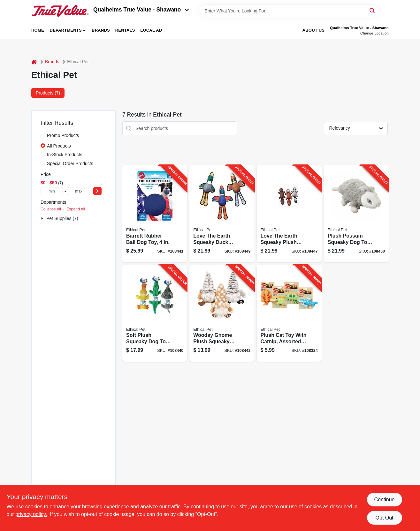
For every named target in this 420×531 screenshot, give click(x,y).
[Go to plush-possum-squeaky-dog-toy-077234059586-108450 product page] (356, 214)
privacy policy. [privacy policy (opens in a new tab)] (31, 514)
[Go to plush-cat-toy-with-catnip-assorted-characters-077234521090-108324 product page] (289, 313)
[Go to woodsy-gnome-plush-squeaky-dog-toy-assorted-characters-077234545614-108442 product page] (222, 313)
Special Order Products (70, 163)
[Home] (34, 62)
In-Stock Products (65, 155)
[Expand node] (43, 218)
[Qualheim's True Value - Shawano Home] (60, 11)
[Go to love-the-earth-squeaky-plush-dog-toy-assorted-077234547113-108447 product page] (289, 214)
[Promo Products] (43, 135)
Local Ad (151, 30)
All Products (59, 146)
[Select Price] (97, 191)
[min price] (52, 191)
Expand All (76, 209)
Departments (66, 30)
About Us (314, 30)
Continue (384, 500)
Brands (101, 30)
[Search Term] (289, 11)
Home (38, 30)
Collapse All (51, 209)
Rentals (125, 30)
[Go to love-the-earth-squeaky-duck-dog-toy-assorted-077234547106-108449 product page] (222, 214)
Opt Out (384, 518)
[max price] (79, 191)
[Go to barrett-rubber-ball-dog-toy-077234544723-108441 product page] (155, 214)
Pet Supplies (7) (62, 218)
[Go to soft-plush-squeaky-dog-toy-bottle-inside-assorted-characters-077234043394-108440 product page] (155, 313)
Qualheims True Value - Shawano (141, 10)
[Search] (373, 10)
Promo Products (63, 135)
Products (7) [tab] (48, 93)
